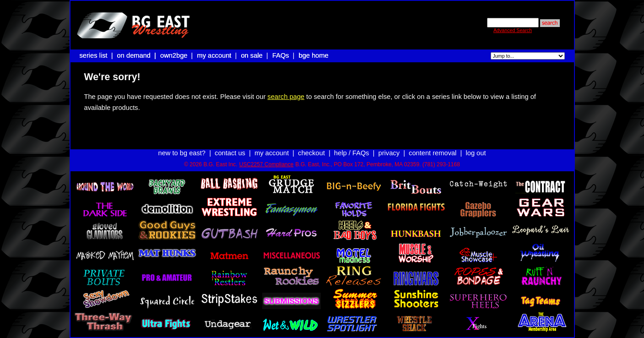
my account (214, 55)
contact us (230, 145)
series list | (97, 55)
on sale (252, 55)
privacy (389, 145)
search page (286, 97)
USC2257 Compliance (266, 156)
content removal (433, 145)
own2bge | (178, 55)
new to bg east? (182, 145)
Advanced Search (513, 30)
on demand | (138, 55)
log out (476, 145)
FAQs (281, 55)
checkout (311, 145)
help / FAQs (352, 145)
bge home (313, 55)
